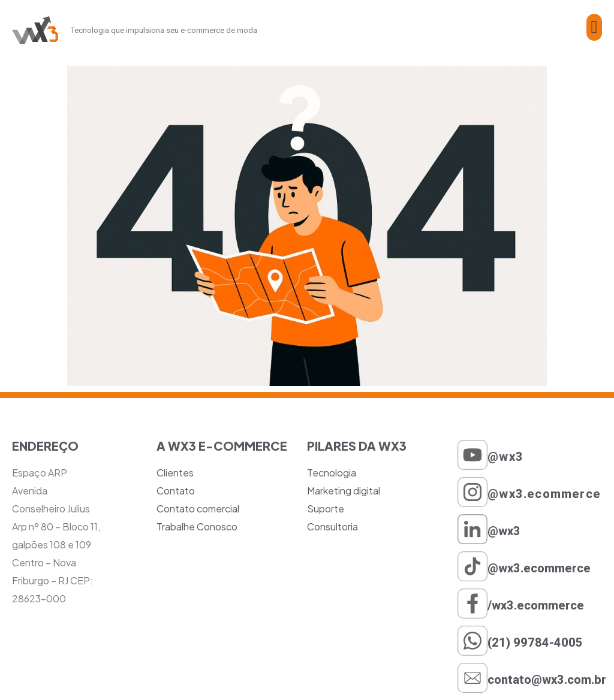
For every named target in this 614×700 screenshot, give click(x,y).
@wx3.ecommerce (544, 494)
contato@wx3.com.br (547, 680)
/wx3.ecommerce (536, 605)
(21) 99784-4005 (535, 642)
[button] (594, 27)
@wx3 (505, 457)
